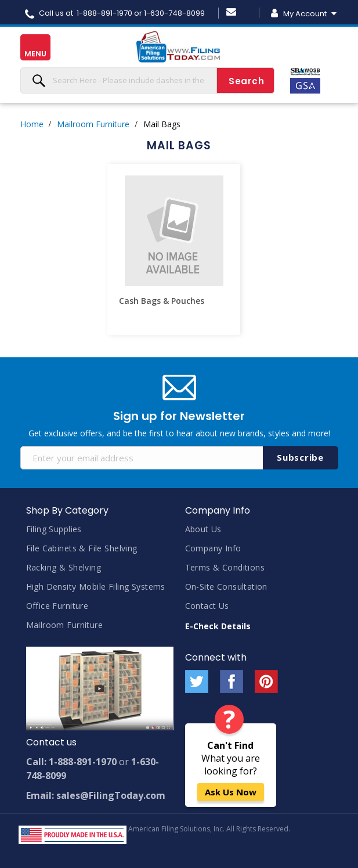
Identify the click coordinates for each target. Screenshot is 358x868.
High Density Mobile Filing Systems (96, 587)
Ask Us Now (231, 792)
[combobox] (147, 80)
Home (32, 124)
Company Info (213, 548)
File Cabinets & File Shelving (82, 548)
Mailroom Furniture (93, 124)
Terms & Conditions (225, 567)
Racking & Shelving (64, 567)
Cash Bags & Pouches (162, 301)
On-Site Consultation (226, 587)
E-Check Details (218, 626)
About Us (203, 529)
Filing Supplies (54, 529)
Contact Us (207, 606)
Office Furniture (57, 606)
